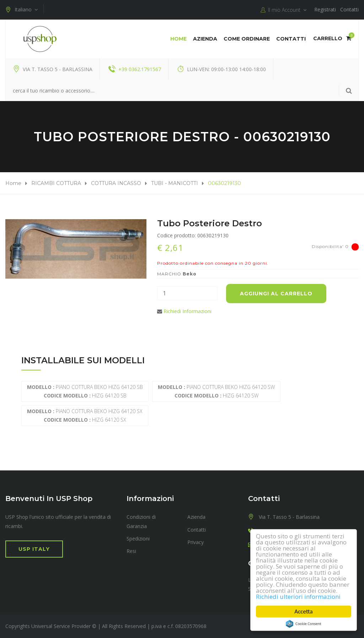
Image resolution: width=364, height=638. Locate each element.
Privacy (196, 542)
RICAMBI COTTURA (56, 183)
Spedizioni (138, 539)
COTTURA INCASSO (116, 183)
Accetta (304, 611)
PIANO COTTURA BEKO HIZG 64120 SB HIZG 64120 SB (85, 391)
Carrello (332, 38)
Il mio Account (283, 10)
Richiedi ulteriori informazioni (298, 597)
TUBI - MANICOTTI (175, 183)
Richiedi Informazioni (188, 311)
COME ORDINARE (247, 39)
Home (178, 39)
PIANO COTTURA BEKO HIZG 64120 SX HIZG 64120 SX (85, 415)
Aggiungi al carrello (276, 294)
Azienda (205, 39)
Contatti (349, 9)
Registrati (325, 9)
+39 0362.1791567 (140, 69)
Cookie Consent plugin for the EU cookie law (304, 624)
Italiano (22, 10)
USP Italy (34, 549)
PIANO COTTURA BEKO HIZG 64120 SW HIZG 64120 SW (216, 391)
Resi (131, 551)
